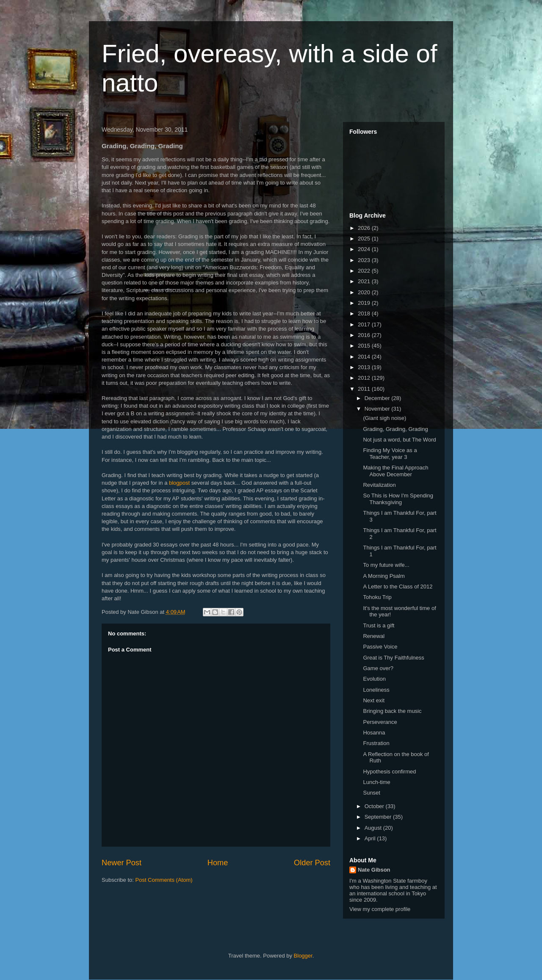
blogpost (179, 483)
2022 (365, 271)
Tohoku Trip (377, 597)
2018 (365, 313)
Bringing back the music (392, 711)
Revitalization (379, 485)
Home (218, 863)
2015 (365, 346)
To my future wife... (386, 565)
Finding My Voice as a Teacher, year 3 (390, 454)
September (379, 817)
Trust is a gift (379, 625)
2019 (365, 303)
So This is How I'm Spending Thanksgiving (398, 499)
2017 (365, 324)
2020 (365, 292)
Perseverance (380, 722)
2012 (365, 378)
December (378, 398)
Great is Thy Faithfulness (393, 658)
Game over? (378, 668)
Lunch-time (376, 782)
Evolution (374, 679)
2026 (365, 228)
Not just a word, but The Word (399, 440)
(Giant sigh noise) (384, 418)
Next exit (374, 700)
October (375, 806)
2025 (365, 239)
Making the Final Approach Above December (395, 471)
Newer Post (122, 863)
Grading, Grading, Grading (395, 429)
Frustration (376, 743)
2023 (365, 260)
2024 (365, 249)
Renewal (374, 636)
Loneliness (376, 690)
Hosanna (374, 733)
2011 (365, 389)
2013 (365, 367)
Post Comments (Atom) (164, 880)
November (378, 409)
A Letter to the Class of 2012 (398, 587)
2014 (365, 357)
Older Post (312, 863)
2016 (365, 335)
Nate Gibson (374, 870)
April (371, 838)
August (374, 828)
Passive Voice (380, 647)
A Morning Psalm (384, 576)
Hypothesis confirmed (389, 772)
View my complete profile (380, 909)
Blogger (303, 956)
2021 (365, 281)
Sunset (371, 793)
